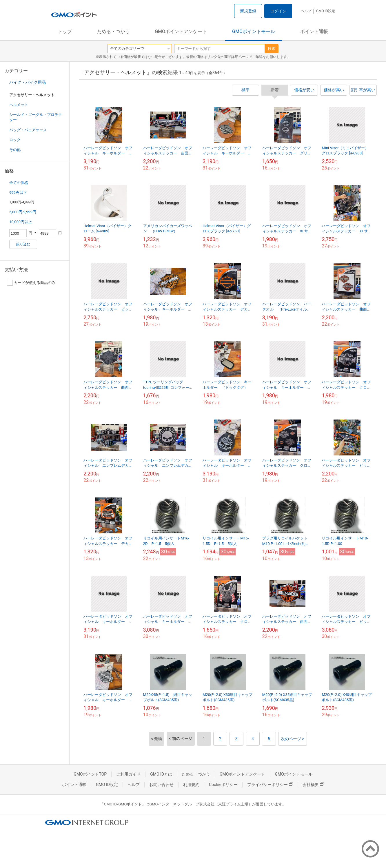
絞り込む (23, 244)
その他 (15, 150)
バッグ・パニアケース (28, 130)
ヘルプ (306, 11)
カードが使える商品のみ (31, 283)
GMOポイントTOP (90, 774)
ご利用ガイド (128, 774)
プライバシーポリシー (270, 785)
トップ (65, 31)
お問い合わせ (161, 785)
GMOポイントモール (254, 31)
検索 (272, 49)
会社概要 (313, 785)
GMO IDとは (161, 774)
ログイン (278, 11)
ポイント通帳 (314, 31)
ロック (15, 140)
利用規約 (191, 785)
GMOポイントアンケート (181, 31)
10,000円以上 (21, 222)
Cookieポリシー (223, 785)
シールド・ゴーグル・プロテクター (36, 117)
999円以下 (18, 193)
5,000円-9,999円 (23, 212)
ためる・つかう (113, 31)
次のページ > (293, 739)
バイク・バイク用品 (28, 82)
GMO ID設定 (326, 11)
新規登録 (248, 11)
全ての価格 (19, 183)
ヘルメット (19, 105)
